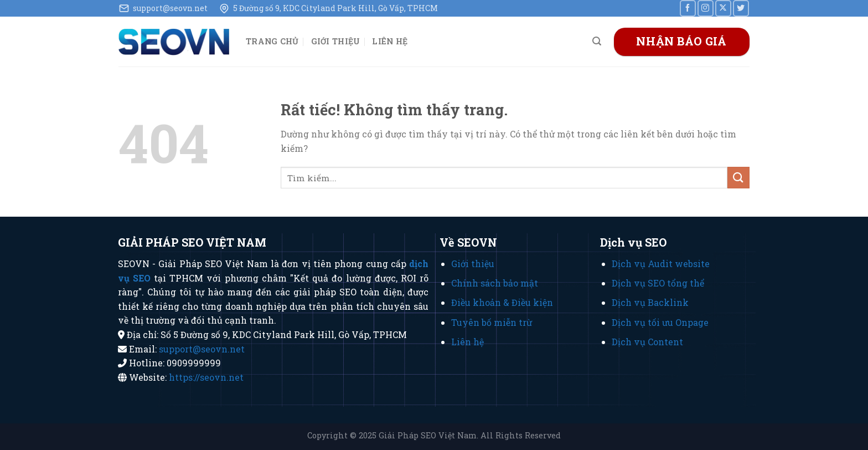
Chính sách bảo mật (495, 283)
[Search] (597, 41)
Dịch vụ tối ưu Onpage (660, 322)
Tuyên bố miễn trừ (492, 322)
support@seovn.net (202, 349)
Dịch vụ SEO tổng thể (658, 283)
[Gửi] (738, 178)
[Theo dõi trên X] (723, 8)
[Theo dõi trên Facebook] (688, 8)
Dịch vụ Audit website (661, 264)
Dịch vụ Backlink (650, 302)
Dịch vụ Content (647, 342)
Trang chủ (272, 41)
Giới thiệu (336, 41)
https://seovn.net (206, 377)
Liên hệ (390, 41)
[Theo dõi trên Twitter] (741, 8)
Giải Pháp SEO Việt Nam (428, 435)
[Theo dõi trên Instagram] (706, 8)
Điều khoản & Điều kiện (502, 302)
